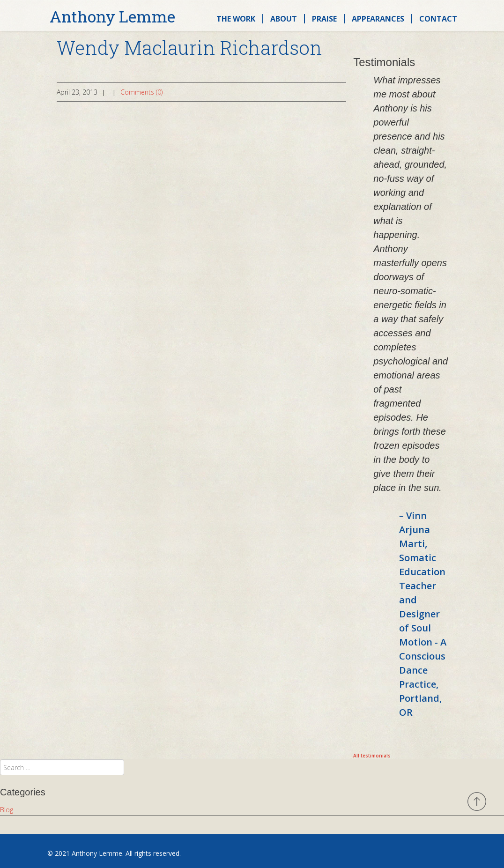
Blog (7, 810)
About (284, 19)
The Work (236, 19)
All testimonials (372, 756)
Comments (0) (141, 92)
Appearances (378, 19)
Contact (438, 19)
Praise (324, 19)
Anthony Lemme (112, 17)
